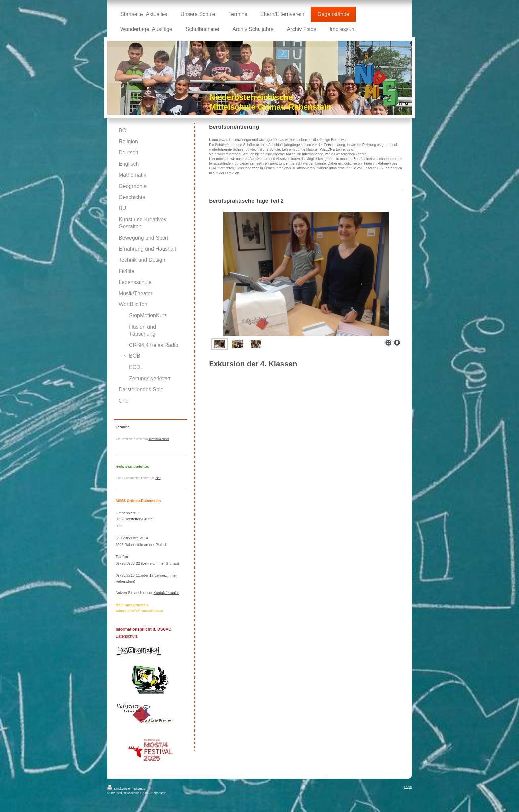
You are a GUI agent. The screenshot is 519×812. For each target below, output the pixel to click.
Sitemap (140, 789)
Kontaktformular (166, 593)
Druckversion (120, 789)
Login (408, 787)
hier (158, 478)
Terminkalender (159, 439)
